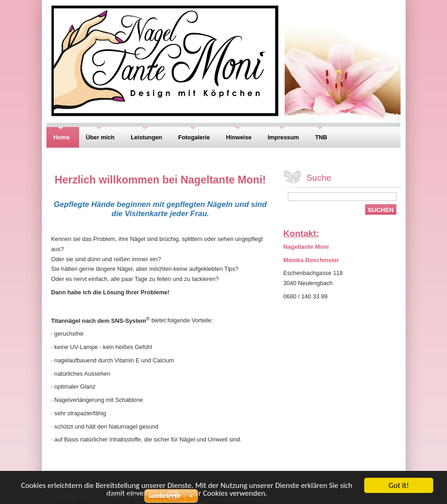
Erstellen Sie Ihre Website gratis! (99, 496)
